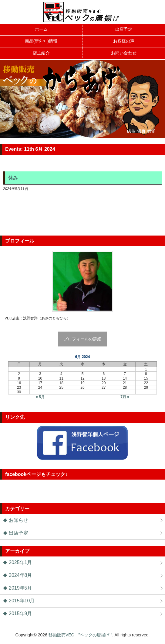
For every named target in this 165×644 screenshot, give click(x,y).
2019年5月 (20, 588)
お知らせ (19, 520)
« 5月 (40, 397)
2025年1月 (20, 562)
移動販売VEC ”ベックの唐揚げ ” (80, 635)
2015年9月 (20, 613)
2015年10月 (22, 601)
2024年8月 (20, 575)
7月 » (125, 397)
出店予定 (19, 533)
